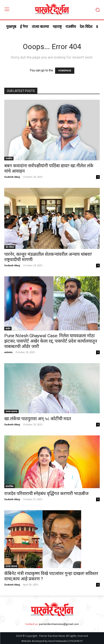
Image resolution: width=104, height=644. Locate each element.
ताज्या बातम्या (11, 411)
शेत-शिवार (10, 247)
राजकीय (9, 158)
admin (8, 352)
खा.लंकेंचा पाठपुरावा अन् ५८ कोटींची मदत (38, 419)
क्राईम (8, 328)
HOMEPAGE (65, 71)
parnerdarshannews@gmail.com (59, 624)
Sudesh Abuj (12, 177)
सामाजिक (10, 486)
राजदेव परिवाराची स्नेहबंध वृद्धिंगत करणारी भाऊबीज (47, 494)
